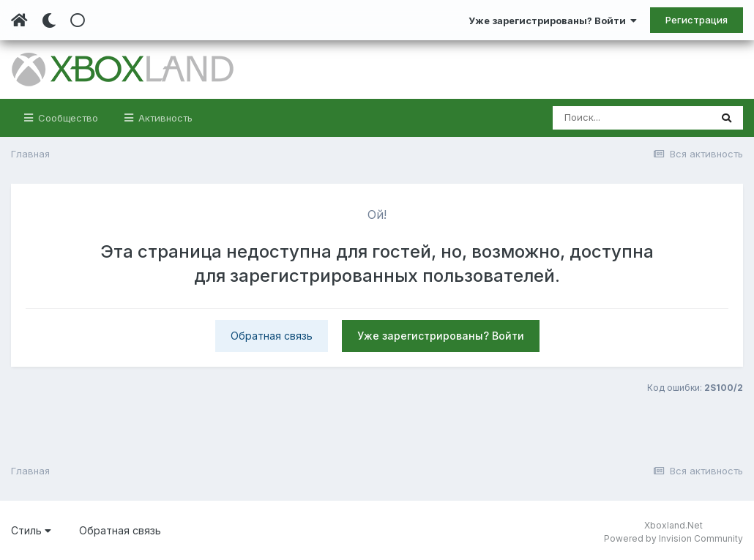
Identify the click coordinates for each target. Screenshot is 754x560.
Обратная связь (272, 336)
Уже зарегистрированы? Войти (553, 20)
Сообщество (67, 118)
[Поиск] (631, 118)
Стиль (31, 530)
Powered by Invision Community (673, 538)
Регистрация (697, 20)
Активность (164, 118)
